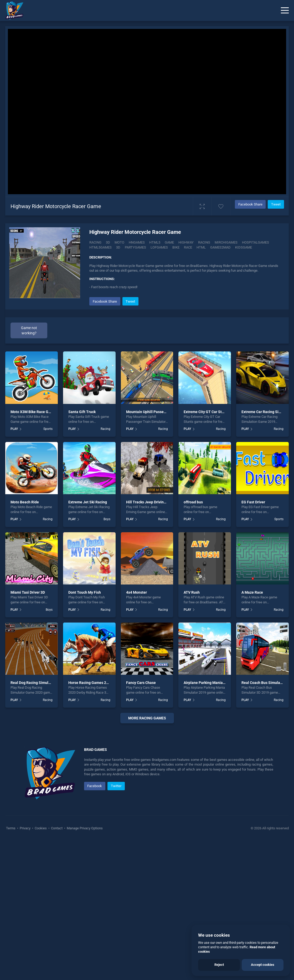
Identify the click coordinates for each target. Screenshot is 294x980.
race (188, 247)
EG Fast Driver (253, 502)
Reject (219, 965)
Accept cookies (263, 965)
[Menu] (285, 10)
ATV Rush (192, 592)
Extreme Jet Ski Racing (88, 502)
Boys (107, 519)
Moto (119, 242)
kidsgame (244, 247)
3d (118, 247)
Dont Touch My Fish (85, 592)
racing (204, 242)
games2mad (220, 247)
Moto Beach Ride (25, 502)
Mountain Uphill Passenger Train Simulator (162, 412)
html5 (155, 242)
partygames (135, 247)
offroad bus (193, 502)
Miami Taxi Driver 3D (28, 592)
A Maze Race (252, 592)
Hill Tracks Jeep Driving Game (151, 502)
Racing (95, 242)
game (169, 242)
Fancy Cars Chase (141, 683)
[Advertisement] (147, 798)
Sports (48, 429)
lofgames (159, 247)
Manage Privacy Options (84, 967)
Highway (186, 242)
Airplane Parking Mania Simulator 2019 (216, 683)
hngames (137, 242)
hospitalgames (256, 242)
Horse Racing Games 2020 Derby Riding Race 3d (109, 683)
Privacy (25, 967)
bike (176, 247)
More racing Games (147, 718)
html (201, 247)
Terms (11, 967)
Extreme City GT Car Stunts (206, 412)
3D (108, 242)
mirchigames (226, 242)
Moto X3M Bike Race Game (33, 412)
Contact (57, 967)
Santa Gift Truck (82, 412)
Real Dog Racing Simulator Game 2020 (43, 683)
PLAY (14, 429)
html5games (100, 247)
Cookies (41, 967)
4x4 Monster (136, 592)
